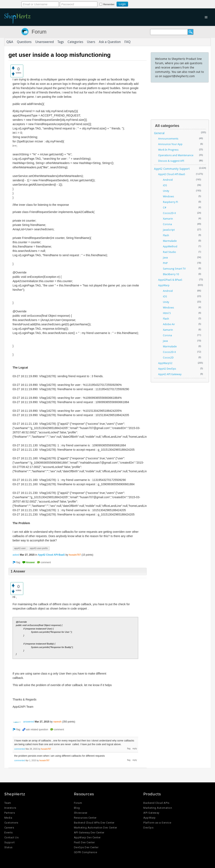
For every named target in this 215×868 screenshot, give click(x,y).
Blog (77, 808)
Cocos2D (168, 357)
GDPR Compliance (86, 852)
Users (91, 42)
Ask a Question (110, 42)
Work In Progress (168, 150)
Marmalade (170, 241)
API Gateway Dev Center (89, 833)
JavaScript (169, 230)
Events (9, 833)
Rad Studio (169, 252)
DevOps (148, 828)
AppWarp (164, 285)
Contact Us (11, 838)
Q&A (10, 42)
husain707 (75, 555)
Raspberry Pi (170, 202)
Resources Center (85, 818)
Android (168, 180)
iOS (165, 185)
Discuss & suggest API (171, 161)
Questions (24, 42)
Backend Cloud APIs (156, 803)
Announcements (168, 138)
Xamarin (168, 219)
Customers (11, 823)
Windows (168, 196)
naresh (57, 722)
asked (16, 555)
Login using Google (138, 3)
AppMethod (170, 246)
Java (165, 257)
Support (10, 843)
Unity (166, 191)
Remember (109, 4)
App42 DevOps (167, 369)
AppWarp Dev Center (87, 838)
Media (8, 818)
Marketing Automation (158, 808)
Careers (9, 828)
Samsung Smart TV (174, 269)
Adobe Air (169, 324)
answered (29, 722)
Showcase (81, 813)
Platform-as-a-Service (157, 823)
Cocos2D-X (169, 213)
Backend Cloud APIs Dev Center (94, 823)
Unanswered (44, 42)
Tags (61, 42)
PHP (165, 263)
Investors (10, 808)
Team (8, 803)
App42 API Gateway (170, 374)
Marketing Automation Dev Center (96, 828)
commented (20, 749)
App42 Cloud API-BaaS (51, 555)
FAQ (127, 42)
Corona (167, 224)
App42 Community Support (172, 169)
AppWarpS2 (165, 363)
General (159, 133)
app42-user (20, 548)
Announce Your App (170, 144)
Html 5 (167, 313)
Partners (10, 813)
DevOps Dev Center (86, 848)
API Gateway (151, 813)
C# (165, 207)
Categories (75, 42)
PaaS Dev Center (84, 843)
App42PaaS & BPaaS (170, 280)
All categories (167, 126)
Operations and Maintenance (176, 155)
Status (8, 848)
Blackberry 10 (171, 274)
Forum (39, 32)
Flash (166, 235)
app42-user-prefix (39, 548)
